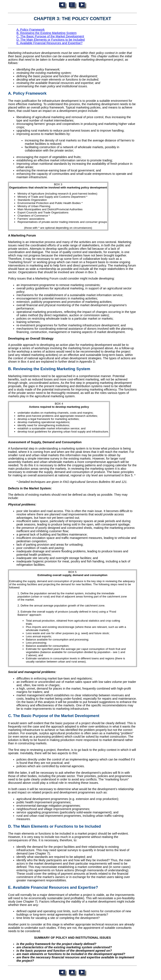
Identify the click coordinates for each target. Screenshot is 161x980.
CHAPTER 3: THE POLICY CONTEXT (72, 19)
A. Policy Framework (30, 30)
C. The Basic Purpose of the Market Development (50, 36)
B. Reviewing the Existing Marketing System (46, 33)
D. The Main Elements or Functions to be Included (51, 40)
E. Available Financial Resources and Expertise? (49, 43)
